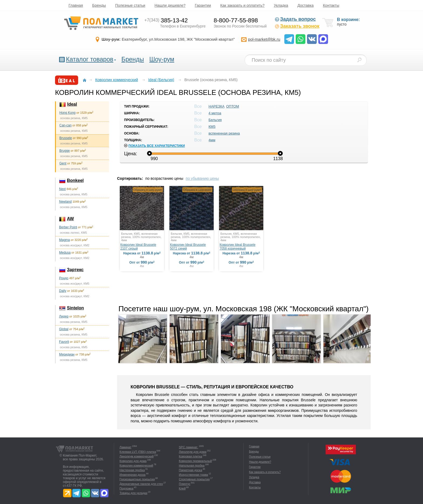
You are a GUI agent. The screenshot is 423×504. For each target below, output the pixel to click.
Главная (76, 5)
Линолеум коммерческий (137, 456)
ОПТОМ (233, 106)
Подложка (126, 488)
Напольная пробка (192, 465)
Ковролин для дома (133, 461)
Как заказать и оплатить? (242, 5)
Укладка (281, 5)
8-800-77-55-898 (236, 20)
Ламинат (125, 447)
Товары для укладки (133, 493)
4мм (212, 140)
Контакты (331, 5)
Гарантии (203, 5)
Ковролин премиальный (195, 461)
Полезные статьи (130, 5)
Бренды (99, 5)
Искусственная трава (193, 475)
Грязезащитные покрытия (137, 479)
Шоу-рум (162, 59)
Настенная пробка (132, 470)
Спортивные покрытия (194, 479)
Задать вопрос (295, 19)
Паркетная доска (190, 470)
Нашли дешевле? (170, 5)
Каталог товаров (90, 59)
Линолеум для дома (193, 452)
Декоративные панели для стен (141, 484)
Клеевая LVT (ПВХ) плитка (138, 452)
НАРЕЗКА (216, 106)
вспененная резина (224, 133)
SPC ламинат (189, 447)
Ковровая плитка (190, 456)
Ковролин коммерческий (136, 465)
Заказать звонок (297, 26)
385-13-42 (166, 20)
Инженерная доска (132, 475)
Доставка (305, 5)
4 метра (215, 113)
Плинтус (185, 484)
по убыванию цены (202, 178)
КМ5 (212, 127)
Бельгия (215, 120)
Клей (182, 488)
